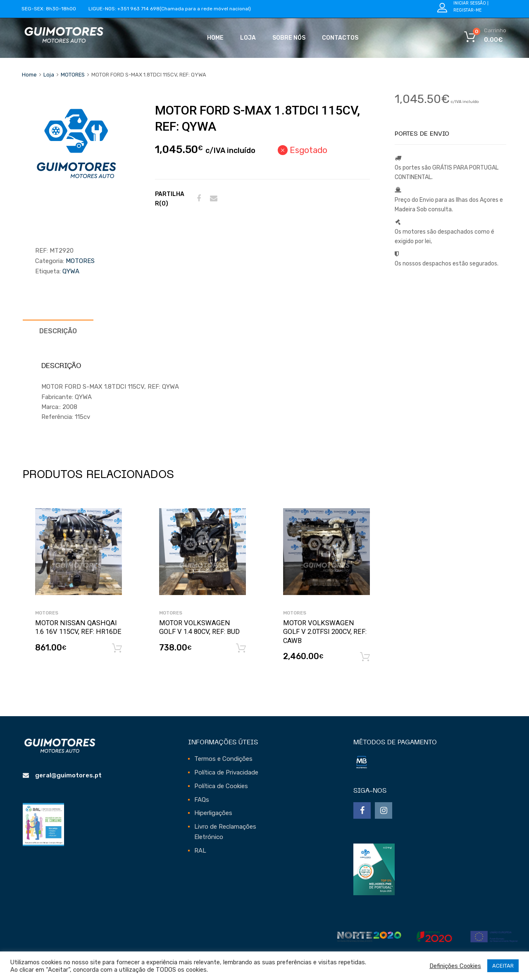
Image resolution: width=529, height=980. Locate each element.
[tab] (58, 331)
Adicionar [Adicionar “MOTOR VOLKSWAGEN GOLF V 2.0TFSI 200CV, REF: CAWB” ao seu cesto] (365, 657)
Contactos (340, 38)
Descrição (58, 331)
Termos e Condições (223, 759)
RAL (200, 851)
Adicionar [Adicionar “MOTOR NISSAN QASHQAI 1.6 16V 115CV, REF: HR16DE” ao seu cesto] (117, 648)
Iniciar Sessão (470, 3)
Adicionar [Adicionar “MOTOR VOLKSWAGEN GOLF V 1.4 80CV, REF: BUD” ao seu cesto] (241, 648)
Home (215, 38)
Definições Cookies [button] (455, 966)
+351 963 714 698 (138, 9)
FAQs (202, 800)
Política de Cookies (221, 786)
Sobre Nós (289, 38)
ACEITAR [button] (503, 966)
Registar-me (467, 10)
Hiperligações (213, 813)
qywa (71, 271)
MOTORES (73, 75)
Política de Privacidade (226, 772)
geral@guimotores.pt (68, 775)
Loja (248, 38)
